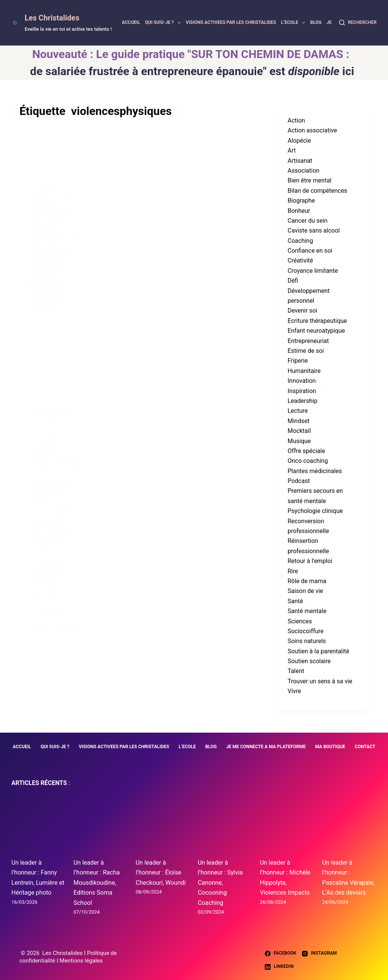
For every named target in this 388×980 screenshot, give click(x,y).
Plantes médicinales (315, 471)
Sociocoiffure (306, 631)
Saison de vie (305, 591)
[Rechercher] (358, 23)
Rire (293, 571)
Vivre (294, 691)
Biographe (301, 201)
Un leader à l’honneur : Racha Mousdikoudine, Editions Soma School (97, 883)
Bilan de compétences (317, 191)
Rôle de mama (307, 581)
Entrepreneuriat (308, 341)
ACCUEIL (131, 22)
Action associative (312, 130)
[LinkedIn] (279, 967)
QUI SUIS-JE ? (164, 23)
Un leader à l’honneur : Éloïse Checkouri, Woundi (161, 873)
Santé (295, 601)
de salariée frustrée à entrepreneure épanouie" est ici (192, 71)
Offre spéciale (306, 451)
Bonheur (299, 211)
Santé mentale (307, 611)
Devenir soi (302, 311)
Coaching (300, 241)
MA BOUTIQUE (330, 747)
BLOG (316, 22)
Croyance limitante (313, 271)
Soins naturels (307, 641)
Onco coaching (308, 461)
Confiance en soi (310, 251)
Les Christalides (52, 18)
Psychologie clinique (315, 511)
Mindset (299, 421)
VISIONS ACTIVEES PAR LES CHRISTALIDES (231, 22)
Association (304, 171)
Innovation (302, 381)
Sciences (300, 621)
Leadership (303, 401)
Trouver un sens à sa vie (320, 681)
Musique (299, 441)
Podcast (299, 481)
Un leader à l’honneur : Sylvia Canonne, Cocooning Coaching (220, 883)
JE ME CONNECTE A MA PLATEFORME (266, 747)
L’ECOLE (294, 23)
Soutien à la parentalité (318, 651)
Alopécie (299, 141)
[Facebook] (281, 953)
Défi (293, 281)
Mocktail (299, 431)
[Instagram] (319, 953)
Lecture (298, 411)
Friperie (298, 361)
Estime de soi (306, 351)
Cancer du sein (307, 221)
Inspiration (302, 391)
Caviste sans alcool (314, 230)
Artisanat (300, 161)
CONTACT (365, 747)
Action (296, 120)
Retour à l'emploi (310, 561)
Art (292, 150)
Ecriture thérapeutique (317, 321)
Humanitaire (304, 371)
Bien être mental (310, 180)
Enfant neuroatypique (316, 331)
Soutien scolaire (309, 661)
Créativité (300, 260)
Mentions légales (81, 961)
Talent (296, 671)
